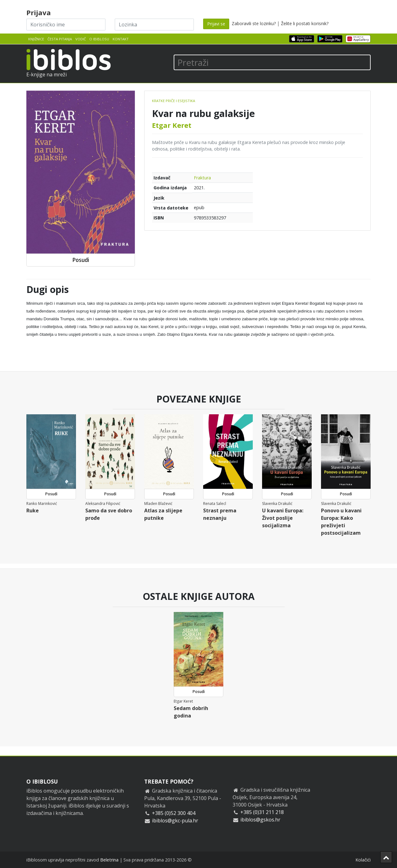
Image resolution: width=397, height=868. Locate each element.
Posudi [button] (81, 260)
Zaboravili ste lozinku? (254, 23)
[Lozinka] (154, 25)
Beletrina (109, 860)
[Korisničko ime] (66, 25)
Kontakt (121, 39)
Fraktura (202, 178)
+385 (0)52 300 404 (174, 813)
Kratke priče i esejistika (174, 101)
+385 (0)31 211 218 (262, 812)
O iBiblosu (99, 39)
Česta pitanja (60, 39)
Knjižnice (36, 39)
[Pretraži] (272, 62)
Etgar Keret (172, 125)
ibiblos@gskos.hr (260, 820)
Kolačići (363, 860)
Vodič (81, 39)
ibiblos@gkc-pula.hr (175, 821)
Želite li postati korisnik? (305, 23)
